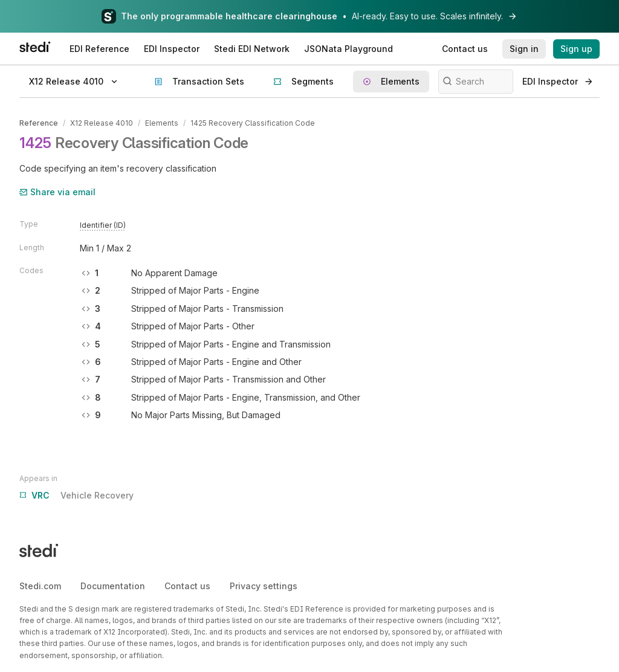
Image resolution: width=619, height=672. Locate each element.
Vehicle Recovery (76, 496)
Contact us (187, 586)
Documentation (113, 586)
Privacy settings (264, 586)
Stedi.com (40, 586)
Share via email (57, 192)
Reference (39, 123)
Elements (162, 123)
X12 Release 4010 (102, 123)
